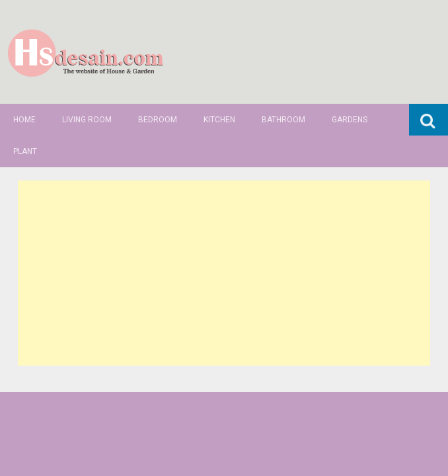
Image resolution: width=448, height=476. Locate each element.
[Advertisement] (224, 273)
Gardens (350, 120)
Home (24, 120)
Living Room (87, 120)
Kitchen (219, 120)
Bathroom (283, 120)
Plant (25, 151)
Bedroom (158, 120)
